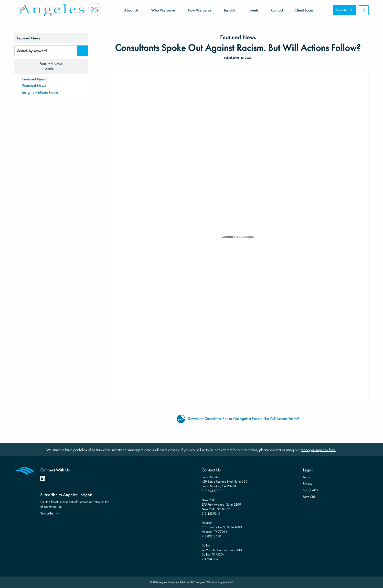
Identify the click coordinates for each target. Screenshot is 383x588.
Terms (307, 477)
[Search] (82, 51)
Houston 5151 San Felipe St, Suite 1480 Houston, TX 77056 (222, 527)
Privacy (308, 483)
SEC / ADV (311, 490)
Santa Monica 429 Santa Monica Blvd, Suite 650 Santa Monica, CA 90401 (224, 482)
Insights (230, 10)
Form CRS (309, 497)
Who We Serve (163, 10)
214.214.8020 (211, 559)
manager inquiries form (318, 450)
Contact (277, 10)
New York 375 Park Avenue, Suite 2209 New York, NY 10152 (221, 504)
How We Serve (200, 10)
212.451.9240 (211, 513)
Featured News (34, 79)
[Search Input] (46, 51)
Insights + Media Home (40, 92)
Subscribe (341, 10)
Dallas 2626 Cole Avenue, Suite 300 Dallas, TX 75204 (222, 550)
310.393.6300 (212, 491)
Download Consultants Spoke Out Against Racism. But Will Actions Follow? (238, 419)
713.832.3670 (211, 536)
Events (253, 10)
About (131, 10)
